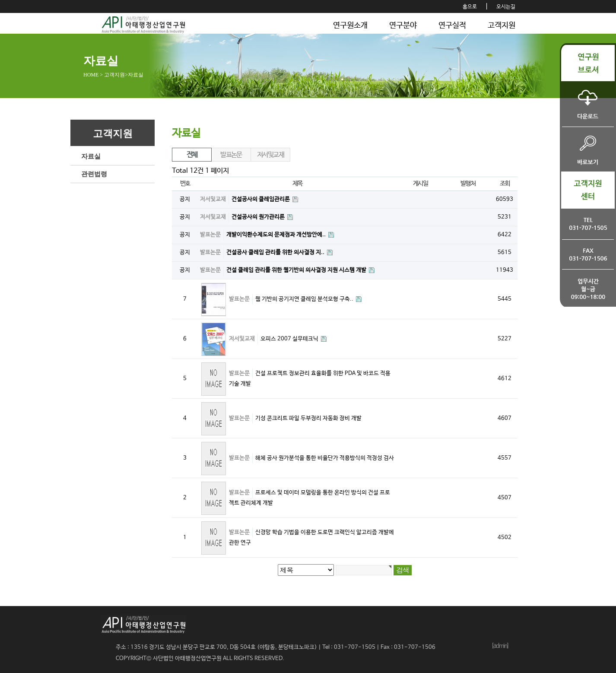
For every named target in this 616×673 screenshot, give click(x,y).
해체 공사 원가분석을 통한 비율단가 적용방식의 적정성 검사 (325, 458)
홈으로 (470, 7)
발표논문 (231, 155)
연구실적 (452, 25)
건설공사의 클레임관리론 (261, 199)
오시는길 (506, 7)
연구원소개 (350, 25)
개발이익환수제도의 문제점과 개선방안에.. (277, 235)
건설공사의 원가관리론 (259, 217)
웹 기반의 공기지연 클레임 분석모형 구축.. (305, 299)
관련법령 (94, 174)
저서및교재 (270, 155)
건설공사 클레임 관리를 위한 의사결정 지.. (276, 252)
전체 (192, 155)
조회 (505, 184)
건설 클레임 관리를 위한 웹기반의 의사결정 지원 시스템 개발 (297, 270)
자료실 (91, 156)
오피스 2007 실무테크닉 (290, 339)
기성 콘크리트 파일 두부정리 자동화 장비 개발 (308, 418)
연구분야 (403, 25)
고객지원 (502, 25)
